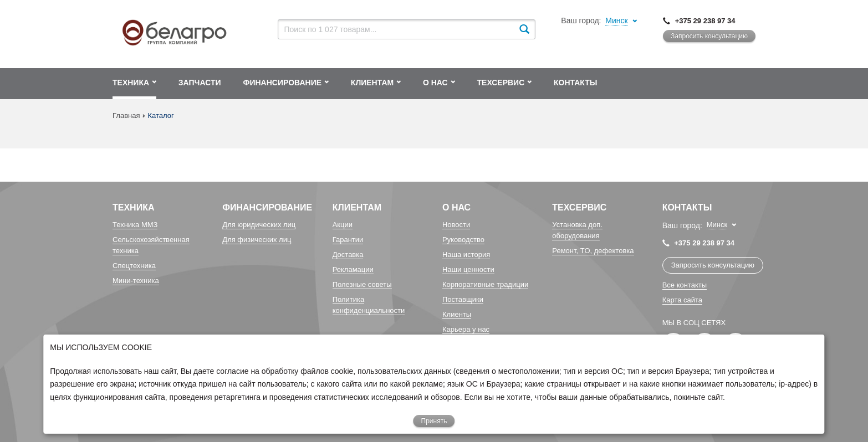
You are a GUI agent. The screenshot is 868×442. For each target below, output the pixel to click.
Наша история (466, 255)
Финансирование (267, 207)
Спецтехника (134, 266)
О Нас (456, 207)
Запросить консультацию (709, 36)
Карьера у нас (466, 329)
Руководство (463, 240)
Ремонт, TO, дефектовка (593, 251)
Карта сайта (682, 300)
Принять (434, 421)
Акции (343, 225)
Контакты (687, 207)
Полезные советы (362, 284)
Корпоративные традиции (485, 284)
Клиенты (457, 314)
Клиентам (357, 207)
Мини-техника (136, 281)
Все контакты (685, 285)
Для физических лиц (257, 240)
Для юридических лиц (259, 225)
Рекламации (353, 269)
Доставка (348, 255)
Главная (126, 115)
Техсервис (579, 207)
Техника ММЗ (135, 225)
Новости (456, 225)
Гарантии (348, 240)
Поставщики (463, 299)
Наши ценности (468, 269)
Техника (134, 207)
